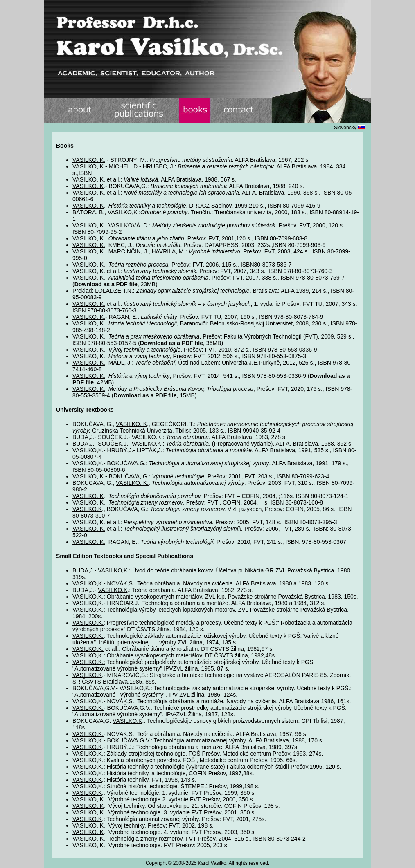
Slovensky (350, 128)
